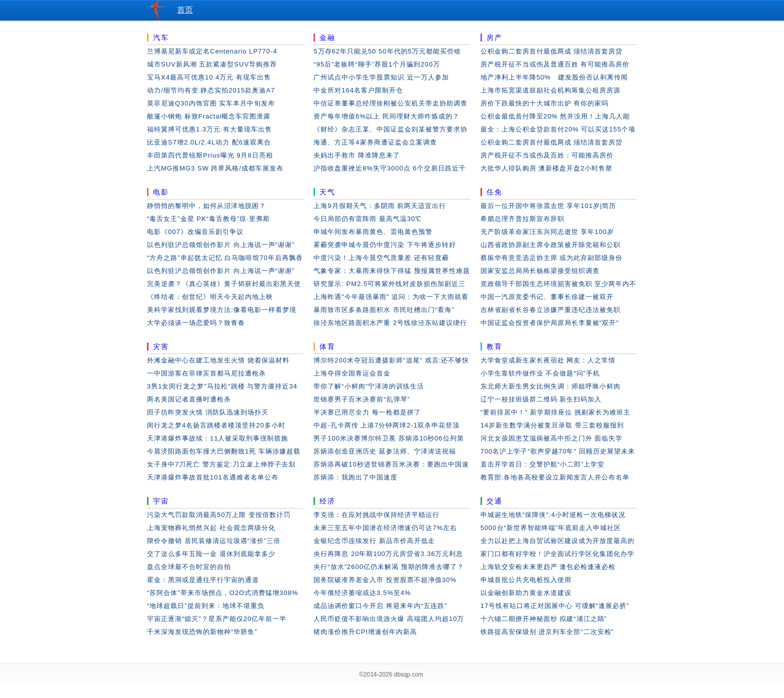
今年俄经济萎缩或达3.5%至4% (362, 593)
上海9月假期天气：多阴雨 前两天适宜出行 (380, 206)
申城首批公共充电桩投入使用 (526, 580)
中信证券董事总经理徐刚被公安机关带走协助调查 (390, 103)
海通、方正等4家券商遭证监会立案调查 (375, 142)
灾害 (161, 346)
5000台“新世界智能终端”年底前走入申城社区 (551, 528)
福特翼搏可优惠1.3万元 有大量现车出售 (209, 129)
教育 (494, 346)
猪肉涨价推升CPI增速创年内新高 (365, 632)
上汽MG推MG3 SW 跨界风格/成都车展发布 (215, 168)
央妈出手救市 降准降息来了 (357, 155)
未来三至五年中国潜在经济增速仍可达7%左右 (385, 528)
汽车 (161, 37)
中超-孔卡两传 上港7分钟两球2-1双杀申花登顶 (386, 425)
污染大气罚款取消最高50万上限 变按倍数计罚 (219, 515)
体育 (327, 346)
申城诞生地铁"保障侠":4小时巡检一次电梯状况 (553, 515)
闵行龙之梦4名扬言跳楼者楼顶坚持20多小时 (216, 425)
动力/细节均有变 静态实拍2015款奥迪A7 (211, 90)
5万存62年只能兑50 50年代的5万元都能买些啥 (387, 51)
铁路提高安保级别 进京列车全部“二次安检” (547, 632)
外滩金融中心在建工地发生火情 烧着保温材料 (218, 360)
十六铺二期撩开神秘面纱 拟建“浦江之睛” (544, 619)
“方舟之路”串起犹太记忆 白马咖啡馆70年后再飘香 (225, 258)
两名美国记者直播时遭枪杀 (189, 399)
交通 (494, 501)
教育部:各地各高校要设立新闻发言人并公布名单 (555, 477)
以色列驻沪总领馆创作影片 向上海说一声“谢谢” (221, 245)
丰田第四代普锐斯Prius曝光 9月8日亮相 (210, 155)
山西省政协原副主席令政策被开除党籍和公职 (550, 245)
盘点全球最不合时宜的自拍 (189, 567)
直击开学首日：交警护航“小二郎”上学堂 (543, 464)
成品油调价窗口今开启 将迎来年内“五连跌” (380, 606)
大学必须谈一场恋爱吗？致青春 (196, 323)
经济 (327, 501)
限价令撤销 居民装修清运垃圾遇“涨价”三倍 (214, 541)
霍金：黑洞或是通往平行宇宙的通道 (203, 580)
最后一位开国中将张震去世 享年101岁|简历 (548, 206)
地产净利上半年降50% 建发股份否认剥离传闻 (554, 77)
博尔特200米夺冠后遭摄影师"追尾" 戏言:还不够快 (391, 360)
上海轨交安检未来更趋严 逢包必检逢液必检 (548, 567)
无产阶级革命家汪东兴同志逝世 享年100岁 (547, 232)
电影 (161, 192)
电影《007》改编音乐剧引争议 (195, 232)
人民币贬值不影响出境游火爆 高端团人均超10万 (389, 619)
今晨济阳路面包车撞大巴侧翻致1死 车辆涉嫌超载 (224, 451)
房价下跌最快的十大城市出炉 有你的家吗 (545, 103)
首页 (185, 10)
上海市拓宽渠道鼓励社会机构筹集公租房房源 (550, 90)
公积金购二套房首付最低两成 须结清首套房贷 (552, 51)
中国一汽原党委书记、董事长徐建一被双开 (547, 297)
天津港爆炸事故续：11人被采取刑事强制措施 (217, 438)
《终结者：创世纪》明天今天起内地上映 (210, 297)
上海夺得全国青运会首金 (352, 373)
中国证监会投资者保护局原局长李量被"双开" (550, 323)
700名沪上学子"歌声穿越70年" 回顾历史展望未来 (558, 451)
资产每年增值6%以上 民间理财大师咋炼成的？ (386, 116)
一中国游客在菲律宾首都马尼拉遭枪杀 (206, 373)
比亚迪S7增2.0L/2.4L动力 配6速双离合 (209, 142)
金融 (327, 37)
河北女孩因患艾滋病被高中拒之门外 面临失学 (552, 438)
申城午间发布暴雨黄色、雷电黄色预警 (373, 232)
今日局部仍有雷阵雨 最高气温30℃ (367, 219)
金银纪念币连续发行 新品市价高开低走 (374, 541)
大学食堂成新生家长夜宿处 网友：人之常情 (548, 360)
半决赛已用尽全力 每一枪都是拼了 (367, 412)
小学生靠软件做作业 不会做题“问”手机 (540, 373)
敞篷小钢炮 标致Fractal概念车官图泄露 (209, 116)
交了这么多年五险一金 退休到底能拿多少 (211, 554)
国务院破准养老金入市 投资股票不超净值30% (385, 580)
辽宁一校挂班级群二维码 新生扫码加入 (541, 399)
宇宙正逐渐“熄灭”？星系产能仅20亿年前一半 (217, 619)
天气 (327, 192)
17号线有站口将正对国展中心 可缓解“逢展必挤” (555, 606)
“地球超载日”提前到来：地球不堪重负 (206, 606)
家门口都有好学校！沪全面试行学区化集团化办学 (557, 554)
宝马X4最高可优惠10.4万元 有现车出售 (209, 77)
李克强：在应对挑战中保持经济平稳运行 (376, 515)
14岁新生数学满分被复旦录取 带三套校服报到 (552, 425)
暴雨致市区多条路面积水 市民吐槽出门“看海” (384, 310)
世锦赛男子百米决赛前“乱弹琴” (362, 399)
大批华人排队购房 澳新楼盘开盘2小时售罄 (547, 168)
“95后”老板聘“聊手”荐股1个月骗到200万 (377, 64)
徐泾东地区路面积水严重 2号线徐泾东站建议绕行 (390, 323)
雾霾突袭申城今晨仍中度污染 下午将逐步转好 (385, 245)
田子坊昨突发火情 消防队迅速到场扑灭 (208, 412)
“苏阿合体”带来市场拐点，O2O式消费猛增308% (222, 593)
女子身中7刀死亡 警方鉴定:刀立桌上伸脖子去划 (221, 464)
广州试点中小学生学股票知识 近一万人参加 (381, 77)
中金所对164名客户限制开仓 (358, 90)
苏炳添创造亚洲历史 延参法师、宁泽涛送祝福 (385, 451)
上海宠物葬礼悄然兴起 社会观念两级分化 (211, 528)
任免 (494, 192)
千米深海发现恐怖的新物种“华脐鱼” (202, 632)
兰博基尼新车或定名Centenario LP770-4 (212, 51)
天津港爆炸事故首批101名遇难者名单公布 (213, 477)
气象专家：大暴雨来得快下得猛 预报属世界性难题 (392, 271)
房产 (494, 37)
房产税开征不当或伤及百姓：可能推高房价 (547, 155)
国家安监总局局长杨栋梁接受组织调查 (540, 271)
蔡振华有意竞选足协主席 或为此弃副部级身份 (552, 258)
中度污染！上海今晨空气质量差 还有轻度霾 (381, 258)
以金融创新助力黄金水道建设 (526, 593)
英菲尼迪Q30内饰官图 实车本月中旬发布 (211, 103)
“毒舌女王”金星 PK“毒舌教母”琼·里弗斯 (208, 219)
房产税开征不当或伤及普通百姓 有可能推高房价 (555, 64)
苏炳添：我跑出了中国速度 (355, 477)
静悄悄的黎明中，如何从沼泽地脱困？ (206, 206)
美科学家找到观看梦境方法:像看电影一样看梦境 (222, 310)
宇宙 (161, 501)
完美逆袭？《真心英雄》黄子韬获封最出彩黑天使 (224, 284)
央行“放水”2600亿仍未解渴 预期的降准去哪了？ (388, 567)
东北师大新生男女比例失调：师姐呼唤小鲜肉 (550, 386)
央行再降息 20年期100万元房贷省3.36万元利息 (388, 554)
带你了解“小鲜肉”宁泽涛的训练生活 (369, 386)
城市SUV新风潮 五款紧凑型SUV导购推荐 (212, 64)
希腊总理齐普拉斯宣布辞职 (522, 219)
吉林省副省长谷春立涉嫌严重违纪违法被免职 (550, 310)
